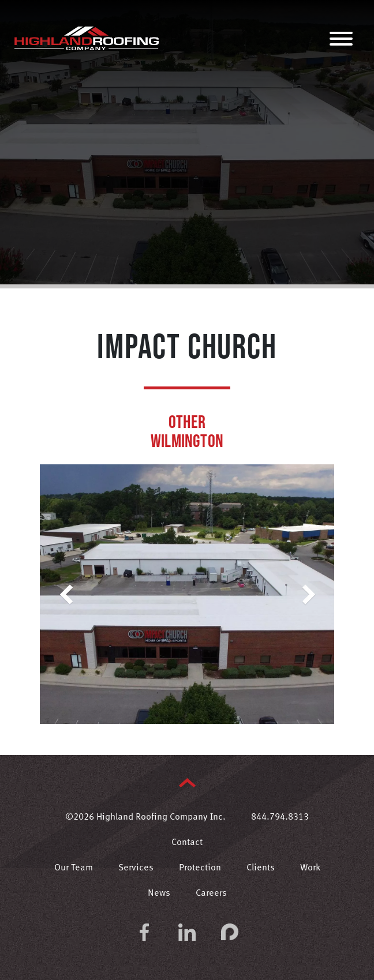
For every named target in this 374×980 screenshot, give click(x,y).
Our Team (74, 868)
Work (310, 868)
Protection (200, 868)
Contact (187, 843)
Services (136, 868)
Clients (261, 868)
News (159, 893)
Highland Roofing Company (87, 38)
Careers (211, 893)
